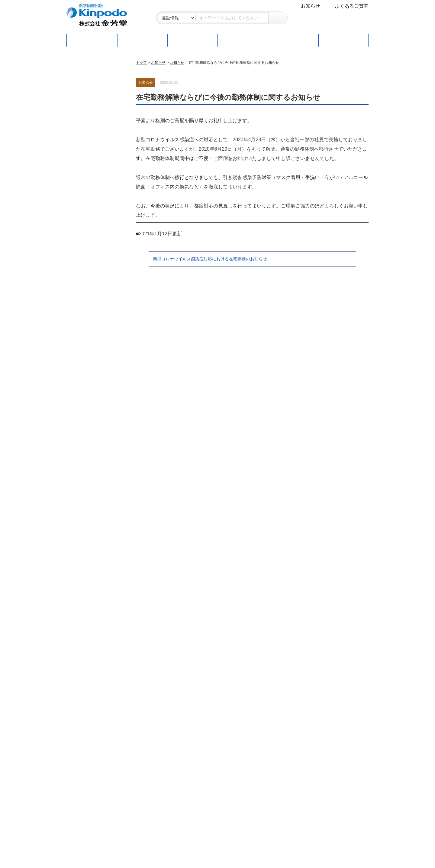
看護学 (79, 176)
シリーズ (81, 223)
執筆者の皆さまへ (92, 434)
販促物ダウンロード (93, 499)
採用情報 (81, 766)
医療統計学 (84, 145)
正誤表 (79, 386)
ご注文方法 (243, 40)
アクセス (81, 756)
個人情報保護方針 (91, 294)
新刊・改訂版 (142, 40)
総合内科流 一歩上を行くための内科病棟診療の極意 (95, 603)
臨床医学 (81, 98)
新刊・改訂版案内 (91, 346)
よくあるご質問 (352, 6)
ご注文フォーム (88, 509)
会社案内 (82, 722)
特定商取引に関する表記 (98, 284)
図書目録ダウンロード (95, 416)
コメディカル (86, 192)
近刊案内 (81, 356)
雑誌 (76, 207)
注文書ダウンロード (93, 519)
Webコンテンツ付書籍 (96, 376)
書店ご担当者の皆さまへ (98, 481)
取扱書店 (293, 40)
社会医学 (81, 113)
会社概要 (81, 736)
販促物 (79, 694)
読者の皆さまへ (90, 322)
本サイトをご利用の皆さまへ (98, 256)
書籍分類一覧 (86, 406)
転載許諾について (91, 448)
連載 (343, 40)
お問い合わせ (86, 303)
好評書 (192, 40)
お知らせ (311, 6)
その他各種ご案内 (92, 650)
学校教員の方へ (90, 538)
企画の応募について (93, 458)
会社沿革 (81, 746)
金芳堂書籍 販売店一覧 (96, 396)
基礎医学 (81, 82)
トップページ (92, 40)
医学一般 (81, 129)
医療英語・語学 (89, 160)
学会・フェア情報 (91, 683)
